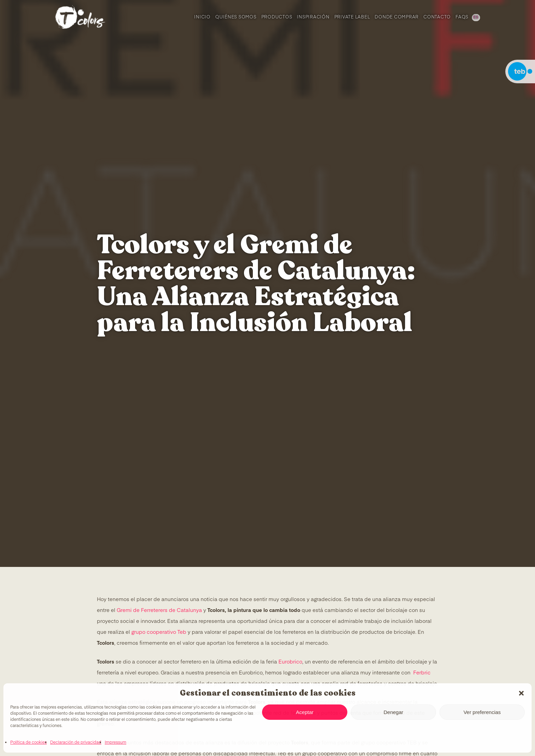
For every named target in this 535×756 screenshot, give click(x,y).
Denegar (393, 712)
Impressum (115, 743)
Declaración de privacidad (76, 743)
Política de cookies (28, 743)
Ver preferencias (482, 712)
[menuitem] (475, 17)
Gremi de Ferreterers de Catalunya (159, 610)
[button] (521, 693)
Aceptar (305, 712)
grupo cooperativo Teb (159, 632)
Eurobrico (290, 662)
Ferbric (422, 673)
